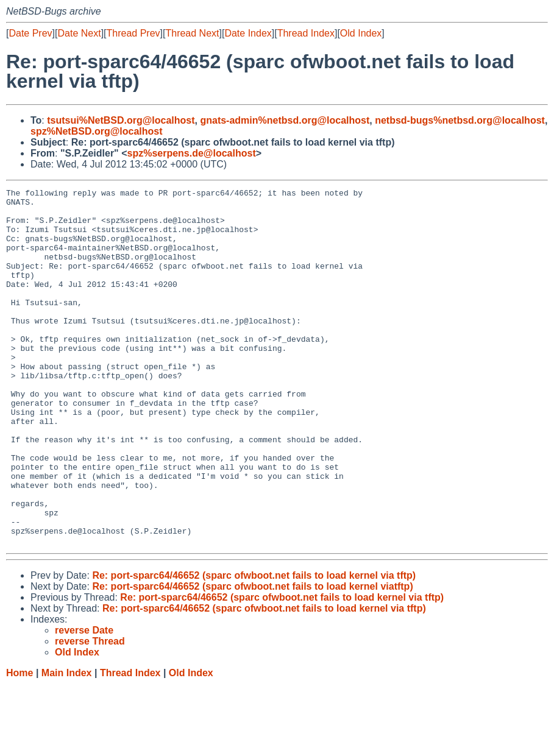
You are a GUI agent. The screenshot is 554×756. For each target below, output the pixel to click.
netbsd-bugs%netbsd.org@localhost (460, 120)
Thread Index (306, 33)
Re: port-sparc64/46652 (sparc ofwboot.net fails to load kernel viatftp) (252, 658)
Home (20, 744)
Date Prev (30, 33)
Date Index (248, 33)
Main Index (67, 744)
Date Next (79, 33)
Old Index (361, 33)
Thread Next (192, 33)
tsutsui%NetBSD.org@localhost (121, 120)
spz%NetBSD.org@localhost (97, 131)
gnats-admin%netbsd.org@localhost (285, 120)
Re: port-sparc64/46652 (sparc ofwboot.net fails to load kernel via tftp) (254, 647)
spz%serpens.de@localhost (191, 153)
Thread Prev (133, 33)
